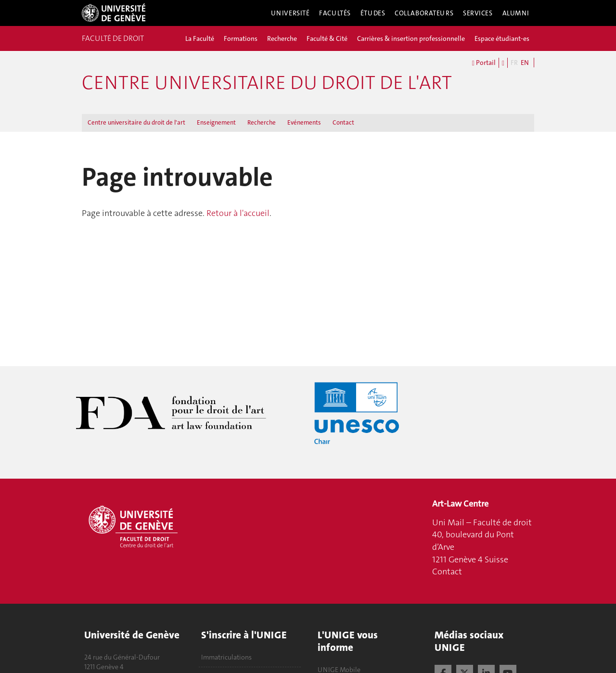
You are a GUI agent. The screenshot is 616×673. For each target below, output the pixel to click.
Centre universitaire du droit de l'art (267, 83)
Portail (484, 63)
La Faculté (200, 38)
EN (525, 63)
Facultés (335, 13)
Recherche (282, 38)
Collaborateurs (424, 13)
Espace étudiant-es (502, 38)
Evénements (304, 122)
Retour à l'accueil (238, 213)
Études (373, 13)
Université (290, 13)
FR (514, 63)
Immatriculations (226, 657)
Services (478, 13)
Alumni (516, 13)
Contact (343, 122)
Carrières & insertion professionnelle (411, 38)
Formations (241, 38)
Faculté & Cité (327, 38)
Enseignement (216, 122)
